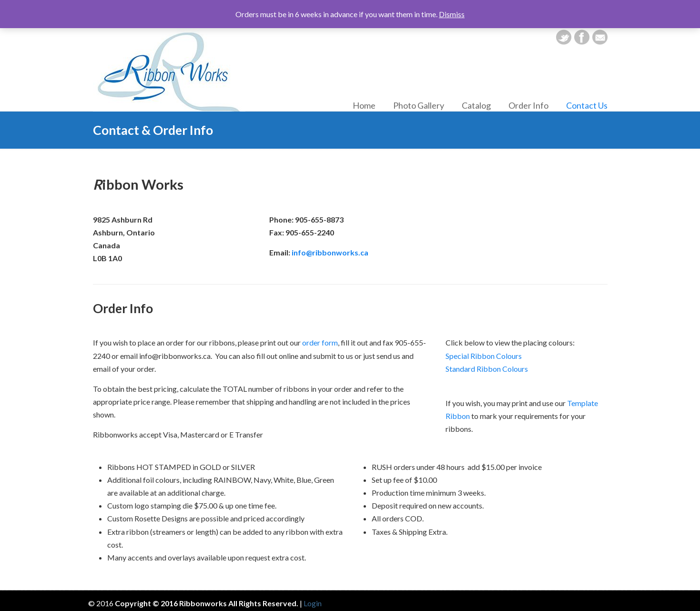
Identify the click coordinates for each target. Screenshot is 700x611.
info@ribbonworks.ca (330, 252)
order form (320, 342)
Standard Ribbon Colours (487, 369)
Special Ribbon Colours (484, 356)
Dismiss (452, 14)
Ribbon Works (169, 69)
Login (313, 603)
